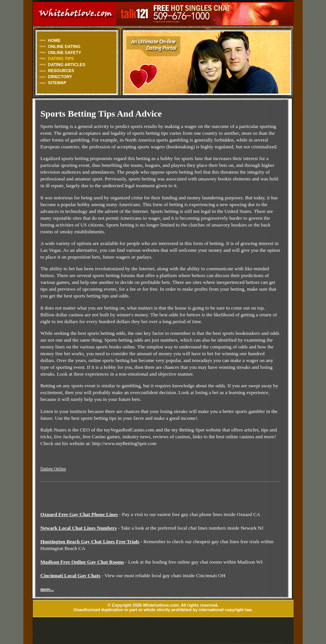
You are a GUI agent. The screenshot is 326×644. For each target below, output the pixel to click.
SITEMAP (57, 83)
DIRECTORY (60, 77)
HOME (54, 40)
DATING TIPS (61, 59)
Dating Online (53, 469)
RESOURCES (61, 71)
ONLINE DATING (64, 46)
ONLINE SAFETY (65, 52)
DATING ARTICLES (67, 65)
